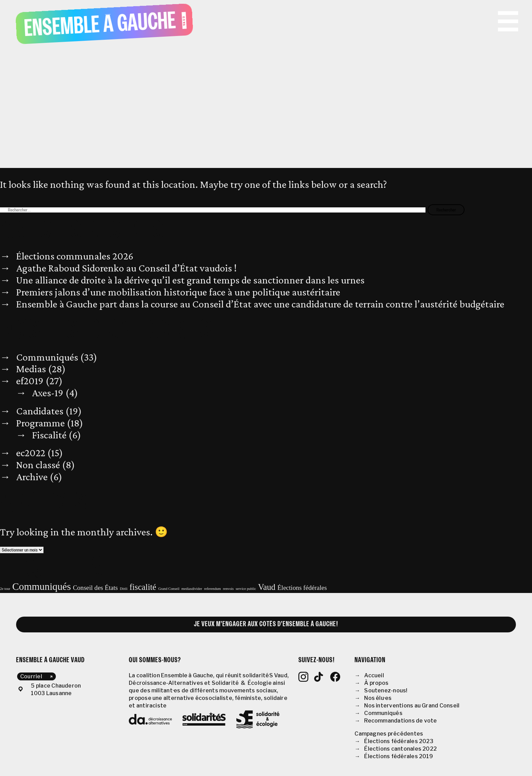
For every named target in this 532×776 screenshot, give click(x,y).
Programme (40, 423)
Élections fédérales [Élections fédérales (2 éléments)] (302, 588)
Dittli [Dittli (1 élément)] (124, 589)
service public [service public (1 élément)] (246, 589)
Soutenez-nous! (386, 690)
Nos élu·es (378, 698)
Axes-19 (48, 393)
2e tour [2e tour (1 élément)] (5, 589)
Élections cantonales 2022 (400, 749)
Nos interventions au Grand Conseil (412, 706)
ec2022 (31, 453)
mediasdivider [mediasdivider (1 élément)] (192, 589)
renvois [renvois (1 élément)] (228, 589)
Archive (32, 477)
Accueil (374, 675)
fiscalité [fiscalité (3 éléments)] (143, 587)
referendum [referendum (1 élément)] (213, 589)
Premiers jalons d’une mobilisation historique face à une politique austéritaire (178, 292)
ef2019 (30, 381)
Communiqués (47, 357)
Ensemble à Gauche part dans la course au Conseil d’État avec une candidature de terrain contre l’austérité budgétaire (260, 304)
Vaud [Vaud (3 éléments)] (267, 587)
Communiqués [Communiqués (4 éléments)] (42, 586)
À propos (376, 683)
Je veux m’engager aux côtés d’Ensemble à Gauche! (266, 624)
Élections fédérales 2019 (399, 756)
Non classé (38, 465)
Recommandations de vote (400, 721)
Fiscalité (49, 435)
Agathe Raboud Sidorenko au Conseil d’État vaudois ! (126, 268)
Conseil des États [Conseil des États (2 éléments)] (95, 588)
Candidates (40, 411)
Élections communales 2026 (75, 256)
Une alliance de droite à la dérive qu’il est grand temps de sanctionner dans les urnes (190, 280)
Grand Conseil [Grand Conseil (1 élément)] (169, 589)
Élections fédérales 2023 (399, 741)
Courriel (31, 676)
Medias (31, 369)
